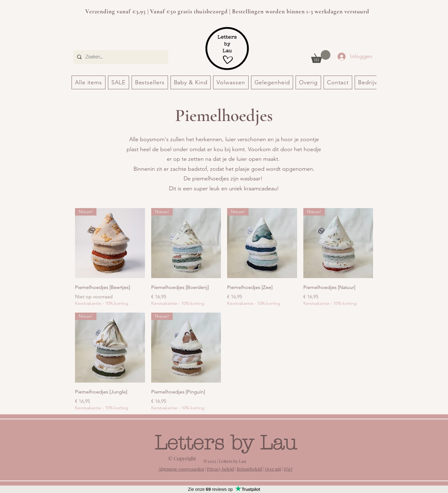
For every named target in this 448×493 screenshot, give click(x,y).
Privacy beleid (220, 469)
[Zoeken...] (120, 57)
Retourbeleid (249, 469)
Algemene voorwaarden (181, 469)
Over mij (273, 469)
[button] (321, 56)
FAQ (288, 469)
